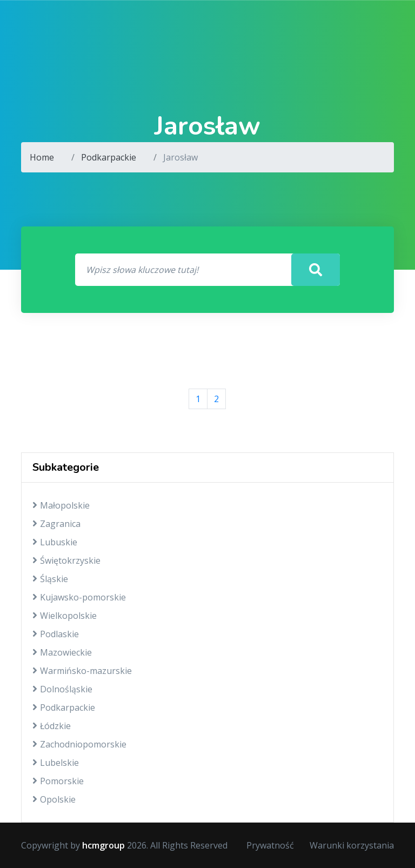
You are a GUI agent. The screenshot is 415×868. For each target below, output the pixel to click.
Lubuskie (55, 542)
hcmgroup (103, 845)
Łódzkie (52, 726)
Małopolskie (61, 505)
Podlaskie (56, 634)
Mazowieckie (62, 652)
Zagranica (56, 524)
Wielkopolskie (65, 616)
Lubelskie (56, 763)
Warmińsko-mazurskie (82, 671)
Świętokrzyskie (66, 560)
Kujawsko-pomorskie (79, 597)
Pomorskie (58, 781)
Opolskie (54, 799)
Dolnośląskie (62, 689)
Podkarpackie (109, 157)
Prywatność (270, 845)
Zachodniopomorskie (79, 744)
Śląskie (50, 579)
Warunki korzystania (352, 845)
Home (42, 157)
